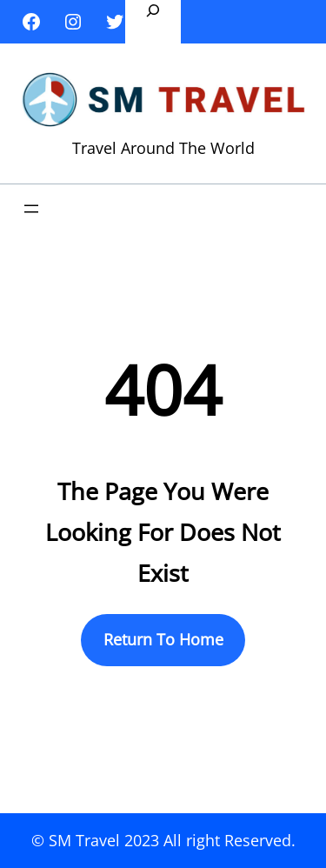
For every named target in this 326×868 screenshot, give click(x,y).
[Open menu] (31, 209)
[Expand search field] (153, 22)
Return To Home (163, 639)
